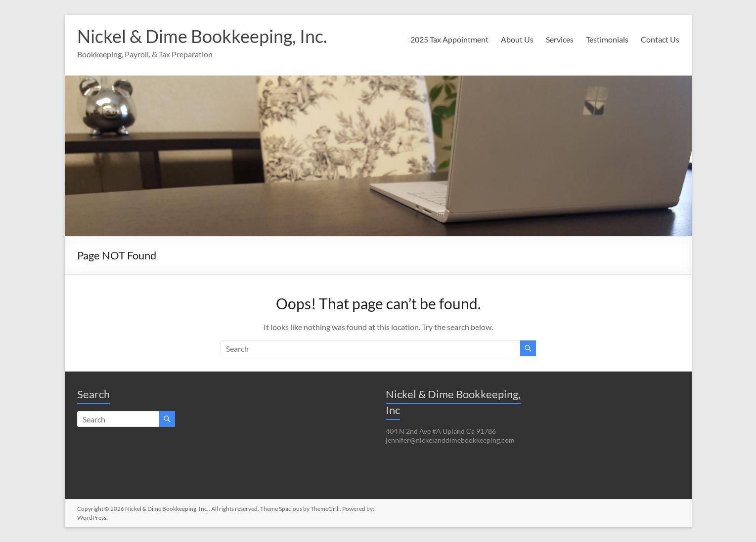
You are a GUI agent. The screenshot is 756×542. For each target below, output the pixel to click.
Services (560, 39)
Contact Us (660, 39)
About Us (517, 39)
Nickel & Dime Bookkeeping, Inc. (202, 36)
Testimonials (607, 39)
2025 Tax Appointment (449, 39)
